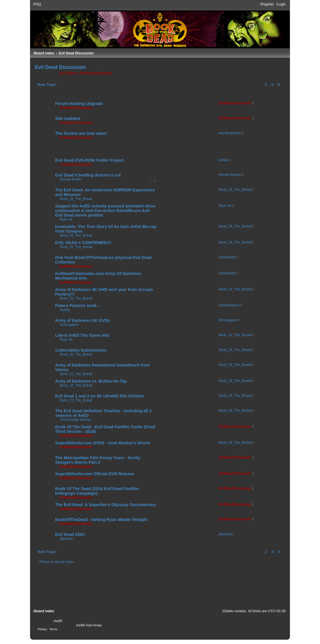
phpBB (58, 621)
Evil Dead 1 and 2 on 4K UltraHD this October (100, 396)
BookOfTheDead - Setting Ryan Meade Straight (101, 520)
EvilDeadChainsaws (96, 73)
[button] (284, 84)
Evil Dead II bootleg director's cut (88, 175)
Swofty (65, 310)
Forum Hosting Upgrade (79, 104)
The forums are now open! (81, 133)
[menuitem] (37, 4)
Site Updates (68, 118)
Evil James (69, 73)
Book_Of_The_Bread (76, 199)
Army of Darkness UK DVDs (83, 320)
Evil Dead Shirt (70, 534)
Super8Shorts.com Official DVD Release (95, 474)
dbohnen (66, 539)
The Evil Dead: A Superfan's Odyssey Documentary (106, 505)
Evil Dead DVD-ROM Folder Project (89, 160)
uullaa (223, 160)
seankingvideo (230, 133)
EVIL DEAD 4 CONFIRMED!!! (83, 243)
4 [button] (279, 84)
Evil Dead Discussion (60, 67)
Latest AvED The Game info (82, 335)
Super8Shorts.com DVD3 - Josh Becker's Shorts (103, 443)
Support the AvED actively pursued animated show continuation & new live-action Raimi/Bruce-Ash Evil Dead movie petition (105, 211)
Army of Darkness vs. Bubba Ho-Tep (91, 381)
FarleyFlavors (229, 305)
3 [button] (272, 84)
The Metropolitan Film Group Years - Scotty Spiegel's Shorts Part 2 (98, 460)
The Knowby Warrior (75, 420)
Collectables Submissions (81, 350)
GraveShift (227, 257)
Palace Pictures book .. (78, 306)
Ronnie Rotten (71, 179)
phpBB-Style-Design (89, 625)
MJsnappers (69, 325)
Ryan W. (66, 219)
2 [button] (266, 84)
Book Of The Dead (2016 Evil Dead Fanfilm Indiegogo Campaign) (97, 491)
